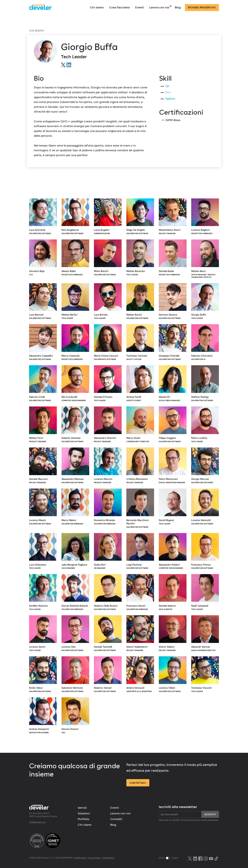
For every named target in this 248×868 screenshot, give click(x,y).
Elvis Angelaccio (75, 217)
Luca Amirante (43, 217)
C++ (168, 92)
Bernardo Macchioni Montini (140, 509)
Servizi (82, 808)
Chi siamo (97, 7)
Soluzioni (84, 813)
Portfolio (84, 819)
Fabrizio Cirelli (43, 384)
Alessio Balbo (75, 258)
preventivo (202, 7)
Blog (178, 7)
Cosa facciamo (119, 7)
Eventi (140, 7)
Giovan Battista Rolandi (75, 592)
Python (170, 99)
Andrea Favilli (140, 384)
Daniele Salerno (173, 592)
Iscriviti (210, 814)
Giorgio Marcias (205, 466)
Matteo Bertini (75, 301)
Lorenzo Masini (43, 507)
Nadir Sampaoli (205, 592)
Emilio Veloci (43, 675)
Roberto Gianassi (75, 425)
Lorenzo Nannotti (205, 507)
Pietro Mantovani (173, 466)
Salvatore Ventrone (75, 675)
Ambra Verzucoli (140, 675)
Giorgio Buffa (205, 301)
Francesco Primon (205, 551)
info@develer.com (37, 822)
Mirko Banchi (108, 258)
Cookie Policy (108, 858)
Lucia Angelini (108, 217)
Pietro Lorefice (205, 425)
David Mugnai (173, 507)
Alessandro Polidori (173, 551)
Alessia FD (173, 384)
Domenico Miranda (108, 507)
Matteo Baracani (140, 258)
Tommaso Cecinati (140, 343)
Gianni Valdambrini (140, 634)
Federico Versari (108, 675)
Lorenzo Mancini (108, 466)
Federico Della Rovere (108, 592)
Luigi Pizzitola (140, 551)
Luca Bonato (108, 301)
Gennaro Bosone (173, 301)
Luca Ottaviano (43, 551)
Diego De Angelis (140, 217)
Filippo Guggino (173, 425)
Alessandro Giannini (108, 425)
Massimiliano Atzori (173, 217)
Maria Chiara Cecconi (108, 343)
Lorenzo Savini (43, 634)
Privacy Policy (94, 858)
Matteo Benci (205, 259)
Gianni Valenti (173, 634)
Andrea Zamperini (43, 716)
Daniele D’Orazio (108, 384)
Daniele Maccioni (43, 466)
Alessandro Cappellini (43, 343)
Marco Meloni (75, 507)
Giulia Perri (108, 551)
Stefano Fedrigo (205, 384)
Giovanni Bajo (43, 258)
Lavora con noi (159, 7)
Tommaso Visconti (205, 675)
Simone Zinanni (75, 716)
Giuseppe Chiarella (173, 343)
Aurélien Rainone (43, 592)
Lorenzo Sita (75, 634)
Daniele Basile (173, 258)
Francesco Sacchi (140, 592)
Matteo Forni (43, 425)
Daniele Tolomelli (108, 634)
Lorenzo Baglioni (205, 217)
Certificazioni (80, 858)
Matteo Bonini (140, 301)
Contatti (116, 819)
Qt (167, 86)
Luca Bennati (43, 301)
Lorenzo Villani (173, 675)
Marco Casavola (75, 343)
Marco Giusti (140, 425)
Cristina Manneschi (140, 466)
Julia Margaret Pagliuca (75, 551)
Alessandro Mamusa (75, 466)
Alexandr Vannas (205, 634)
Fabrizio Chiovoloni (205, 343)
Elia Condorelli (75, 384)
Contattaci (138, 783)
